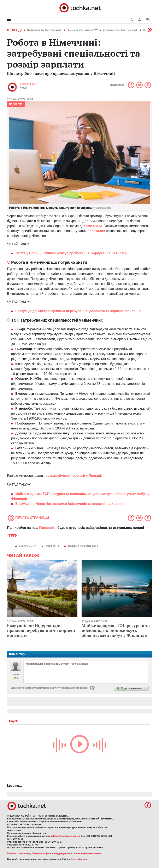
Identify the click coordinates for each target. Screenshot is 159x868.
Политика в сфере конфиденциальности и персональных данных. (67, 853)
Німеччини (93, 226)
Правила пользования (19, 853)
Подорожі (16, 104)
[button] (140, 19)
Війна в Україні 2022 (82, 30)
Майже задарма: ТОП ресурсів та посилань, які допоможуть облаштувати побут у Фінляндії (116, 630)
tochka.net (29, 84)
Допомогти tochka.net (44, 30)
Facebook (47, 528)
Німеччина (28, 546)
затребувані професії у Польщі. (76, 476)
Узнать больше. (79, 859)
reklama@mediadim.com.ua (66, 836)
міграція (52, 546)
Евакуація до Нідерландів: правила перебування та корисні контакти (41, 630)
